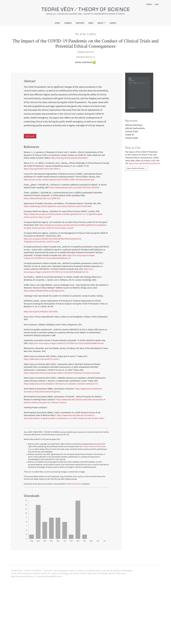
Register (149, 4)
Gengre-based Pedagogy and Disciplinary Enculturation (52, 581)
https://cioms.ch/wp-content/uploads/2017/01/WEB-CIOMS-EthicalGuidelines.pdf (59, 180)
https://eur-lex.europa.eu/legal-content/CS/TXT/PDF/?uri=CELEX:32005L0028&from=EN (66, 343)
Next (101, 602)
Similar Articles (21, 557)
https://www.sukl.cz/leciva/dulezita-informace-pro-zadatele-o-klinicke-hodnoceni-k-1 (61, 384)
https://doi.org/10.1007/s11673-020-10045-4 (42, 169)
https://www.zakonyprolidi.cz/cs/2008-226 (42, 198)
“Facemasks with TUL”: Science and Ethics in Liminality (65, 570)
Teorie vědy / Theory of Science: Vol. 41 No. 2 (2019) (127, 573)
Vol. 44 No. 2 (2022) (85, 34)
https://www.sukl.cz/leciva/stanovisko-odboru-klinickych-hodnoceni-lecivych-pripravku (62, 373)
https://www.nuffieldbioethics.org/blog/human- (44, 291)
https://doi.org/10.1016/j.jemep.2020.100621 (69, 158)
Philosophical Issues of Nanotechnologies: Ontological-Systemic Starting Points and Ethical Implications (82, 564)
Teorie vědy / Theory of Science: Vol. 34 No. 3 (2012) (100, 581)
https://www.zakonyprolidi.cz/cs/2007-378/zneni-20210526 (74, 188)
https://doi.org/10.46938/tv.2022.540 (144, 164)
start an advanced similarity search (38, 608)
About (101, 23)
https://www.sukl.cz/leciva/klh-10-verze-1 (42, 359)
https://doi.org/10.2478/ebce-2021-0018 (41, 312)
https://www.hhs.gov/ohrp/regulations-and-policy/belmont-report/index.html (58, 206)
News (91, 23)
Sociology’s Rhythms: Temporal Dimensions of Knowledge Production (56, 576)
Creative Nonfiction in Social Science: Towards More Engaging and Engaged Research (67, 573)
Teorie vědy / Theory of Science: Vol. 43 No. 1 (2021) (87, 578)
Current (68, 23)
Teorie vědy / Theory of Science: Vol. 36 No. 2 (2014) (60, 593)
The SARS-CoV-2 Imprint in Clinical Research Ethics (49, 561)
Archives (80, 23)
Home (57, 23)
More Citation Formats (136, 168)
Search (113, 23)
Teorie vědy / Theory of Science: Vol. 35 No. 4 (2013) (108, 576)
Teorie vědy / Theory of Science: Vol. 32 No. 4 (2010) (112, 596)
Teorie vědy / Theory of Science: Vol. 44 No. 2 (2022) (112, 570)
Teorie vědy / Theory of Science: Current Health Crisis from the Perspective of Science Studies (113, 561)
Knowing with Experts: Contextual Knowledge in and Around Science (60, 596)
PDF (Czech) (30, 136)
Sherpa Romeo (76, 484)
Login (157, 4)
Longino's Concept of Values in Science (47, 578)
